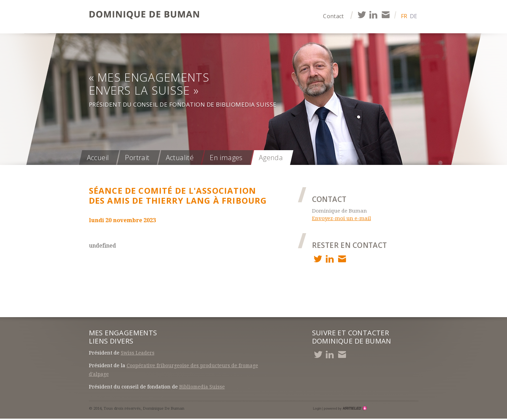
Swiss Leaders (138, 353)
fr (404, 16)
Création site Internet (345, 408)
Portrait (137, 158)
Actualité (180, 158)
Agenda (271, 158)
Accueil (98, 158)
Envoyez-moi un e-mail (342, 218)
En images (226, 158)
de (413, 16)
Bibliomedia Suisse (202, 387)
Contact (333, 16)
